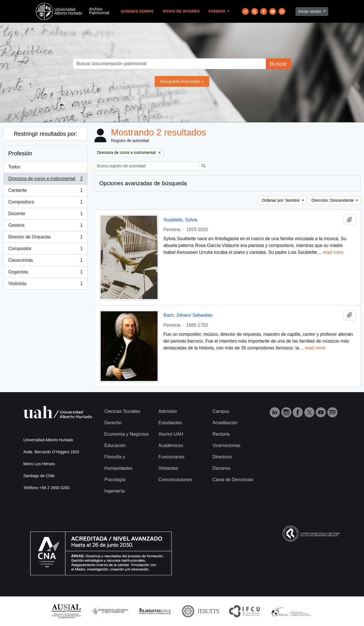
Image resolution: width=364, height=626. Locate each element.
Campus (221, 411)
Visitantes (168, 468)
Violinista (45, 285)
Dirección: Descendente (333, 200)
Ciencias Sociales (122, 411)
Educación (115, 445)
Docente (45, 215)
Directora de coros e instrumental (45, 180)
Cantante (45, 191)
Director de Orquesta (45, 238)
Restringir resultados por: (45, 134)
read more (333, 252)
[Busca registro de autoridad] (147, 166)
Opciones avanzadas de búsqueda (143, 183)
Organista (45, 273)
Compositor (45, 250)
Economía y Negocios (127, 434)
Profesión (20, 153)
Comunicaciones (175, 480)
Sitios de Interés (181, 11)
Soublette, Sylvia (180, 220)
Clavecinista (45, 261)
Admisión (168, 411)
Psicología (115, 480)
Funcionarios (171, 457)
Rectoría (221, 434)
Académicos (171, 445)
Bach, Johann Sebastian (188, 315)
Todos (14, 167)
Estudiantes (170, 423)
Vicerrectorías (226, 445)
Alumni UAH (171, 434)
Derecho (113, 423)
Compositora (45, 203)
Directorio (222, 457)
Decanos (221, 468)
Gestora (45, 226)
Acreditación (225, 423)
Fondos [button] (218, 11)
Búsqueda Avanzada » (182, 81)
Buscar (278, 64)
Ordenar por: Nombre (281, 200)
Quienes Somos (137, 11)
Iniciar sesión (310, 11)
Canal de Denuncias (233, 480)
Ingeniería (114, 491)
